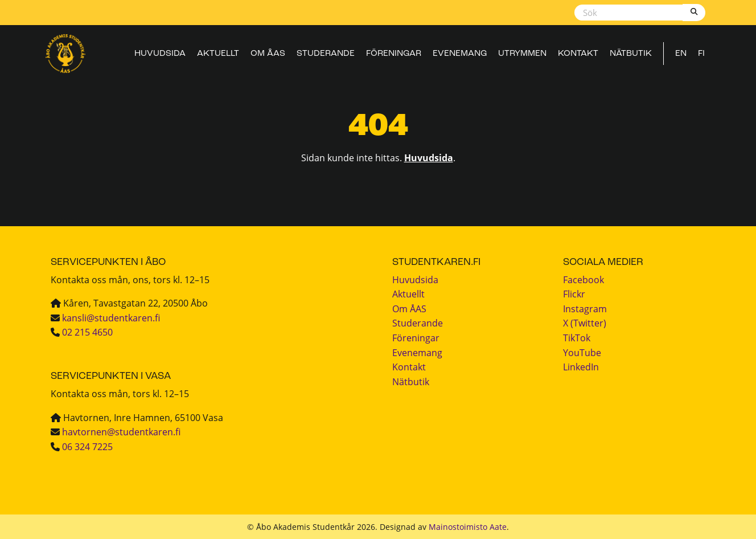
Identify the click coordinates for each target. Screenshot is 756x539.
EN (681, 54)
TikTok (577, 338)
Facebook (584, 280)
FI (701, 54)
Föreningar (394, 54)
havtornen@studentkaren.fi (121, 432)
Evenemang (460, 54)
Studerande (326, 54)
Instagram (585, 309)
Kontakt (578, 54)
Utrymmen (522, 54)
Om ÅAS (268, 54)
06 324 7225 (87, 447)
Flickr (574, 294)
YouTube (582, 353)
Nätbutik (631, 54)
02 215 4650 (87, 332)
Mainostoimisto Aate (468, 527)
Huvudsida (160, 54)
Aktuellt (218, 54)
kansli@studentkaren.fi (111, 318)
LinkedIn (581, 367)
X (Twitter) (585, 323)
